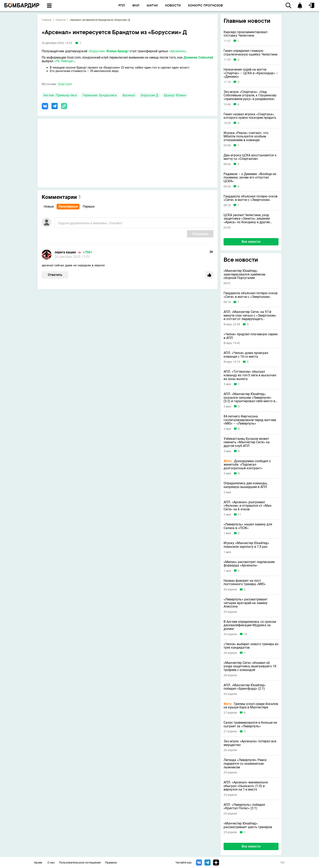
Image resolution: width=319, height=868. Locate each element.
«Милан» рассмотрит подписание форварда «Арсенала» (249, 564)
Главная (47, 20)
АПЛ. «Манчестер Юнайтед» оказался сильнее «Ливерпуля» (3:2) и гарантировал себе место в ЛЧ (249, 398)
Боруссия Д (150, 95)
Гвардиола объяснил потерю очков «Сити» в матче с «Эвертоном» (251, 198)
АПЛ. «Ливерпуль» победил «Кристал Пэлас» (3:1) (244, 806)
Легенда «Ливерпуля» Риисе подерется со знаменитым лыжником (245, 764)
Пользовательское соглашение (80, 863)
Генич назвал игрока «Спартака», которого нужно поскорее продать (250, 116)
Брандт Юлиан (175, 95)
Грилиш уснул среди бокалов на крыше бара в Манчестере (251, 706)
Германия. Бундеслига (100, 95)
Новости (61, 20)
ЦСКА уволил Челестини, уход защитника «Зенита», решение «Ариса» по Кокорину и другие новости (247, 219)
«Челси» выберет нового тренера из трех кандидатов (251, 646)
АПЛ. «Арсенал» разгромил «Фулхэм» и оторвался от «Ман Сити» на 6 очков (247, 506)
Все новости (251, 242)
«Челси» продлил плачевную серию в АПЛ (251, 336)
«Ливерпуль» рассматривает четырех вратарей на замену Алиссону (246, 603)
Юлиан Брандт (118, 51)
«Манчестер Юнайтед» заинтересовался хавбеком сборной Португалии (244, 274)
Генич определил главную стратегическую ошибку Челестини (250, 53)
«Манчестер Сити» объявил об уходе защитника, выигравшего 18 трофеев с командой (250, 666)
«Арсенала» (178, 51)
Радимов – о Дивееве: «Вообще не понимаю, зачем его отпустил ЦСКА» (250, 178)
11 (240, 515)
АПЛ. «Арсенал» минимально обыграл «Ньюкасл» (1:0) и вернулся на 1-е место (246, 786)
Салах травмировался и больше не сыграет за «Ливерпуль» (250, 724)
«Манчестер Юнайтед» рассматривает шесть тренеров (248, 825)
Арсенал (129, 95)
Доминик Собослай (198, 57)
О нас (51, 863)
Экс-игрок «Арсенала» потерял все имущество (250, 743)
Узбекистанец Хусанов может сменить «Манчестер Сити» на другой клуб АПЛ (247, 442)
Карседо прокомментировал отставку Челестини (245, 34)
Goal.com (65, 84)
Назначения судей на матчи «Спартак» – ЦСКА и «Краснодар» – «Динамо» (251, 73)
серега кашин (65, 252)
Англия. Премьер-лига (60, 95)
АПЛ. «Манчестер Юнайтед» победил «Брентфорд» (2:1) (245, 687)
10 (246, 634)
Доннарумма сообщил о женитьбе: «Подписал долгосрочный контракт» (247, 465)
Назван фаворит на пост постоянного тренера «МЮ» (245, 582)
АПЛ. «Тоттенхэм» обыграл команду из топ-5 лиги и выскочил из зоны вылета (250, 375)
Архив (38, 863)
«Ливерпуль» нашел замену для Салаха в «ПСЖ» (248, 526)
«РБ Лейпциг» (64, 61)
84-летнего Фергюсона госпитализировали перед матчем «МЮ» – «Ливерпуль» (250, 420)
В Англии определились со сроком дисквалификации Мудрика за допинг (250, 625)
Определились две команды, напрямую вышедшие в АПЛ (246, 485)
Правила (111, 863)
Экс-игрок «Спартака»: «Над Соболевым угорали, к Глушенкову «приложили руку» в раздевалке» (250, 95)
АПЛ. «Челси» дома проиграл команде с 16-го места (246, 355)
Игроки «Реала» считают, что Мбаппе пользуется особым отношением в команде (246, 137)
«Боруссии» (97, 51)
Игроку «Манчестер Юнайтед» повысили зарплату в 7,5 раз (246, 545)
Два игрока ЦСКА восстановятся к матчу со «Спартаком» (250, 157)
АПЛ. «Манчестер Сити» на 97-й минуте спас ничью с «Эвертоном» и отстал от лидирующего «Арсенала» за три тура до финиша (250, 315)
